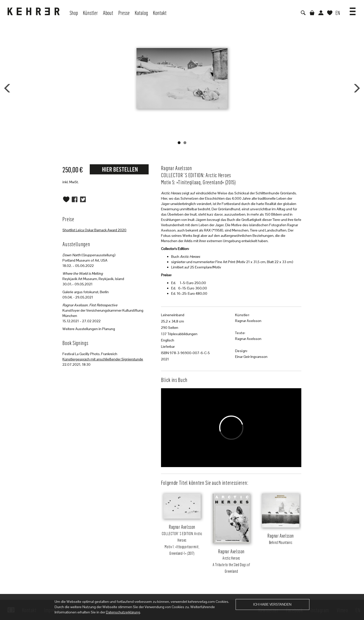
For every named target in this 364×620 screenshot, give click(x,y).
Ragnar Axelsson (248, 321)
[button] (353, 10)
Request (119, 169)
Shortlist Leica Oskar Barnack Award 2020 (94, 230)
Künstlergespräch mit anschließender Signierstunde (103, 359)
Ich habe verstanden (272, 604)
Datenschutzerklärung (123, 612)
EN (338, 13)
